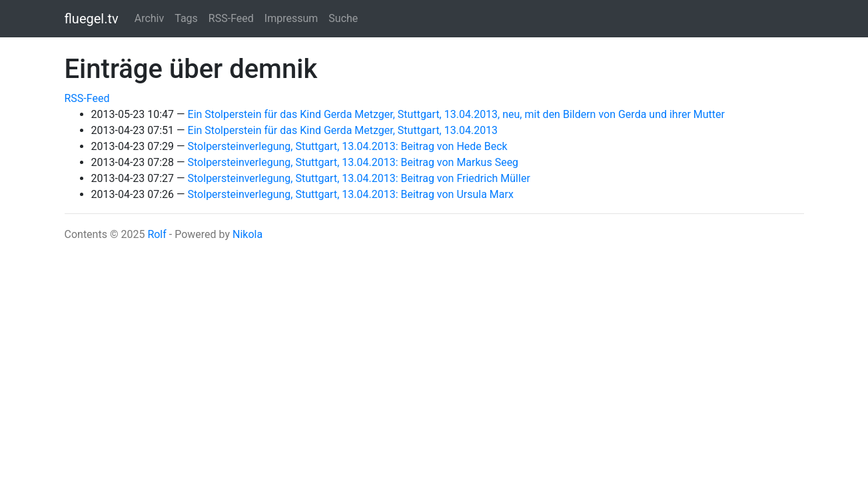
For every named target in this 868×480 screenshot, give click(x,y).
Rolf (157, 234)
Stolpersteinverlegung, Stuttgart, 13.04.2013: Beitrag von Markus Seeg (353, 162)
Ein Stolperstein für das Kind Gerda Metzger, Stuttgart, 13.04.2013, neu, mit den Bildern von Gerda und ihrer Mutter (456, 114)
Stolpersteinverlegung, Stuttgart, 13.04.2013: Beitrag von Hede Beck (348, 146)
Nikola (247, 234)
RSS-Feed (231, 18)
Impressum (291, 18)
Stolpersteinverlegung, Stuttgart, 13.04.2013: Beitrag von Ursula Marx (351, 194)
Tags (186, 18)
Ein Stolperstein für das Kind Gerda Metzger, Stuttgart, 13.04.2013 (343, 130)
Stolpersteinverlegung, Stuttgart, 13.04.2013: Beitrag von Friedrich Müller (359, 178)
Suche (343, 18)
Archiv (150, 18)
